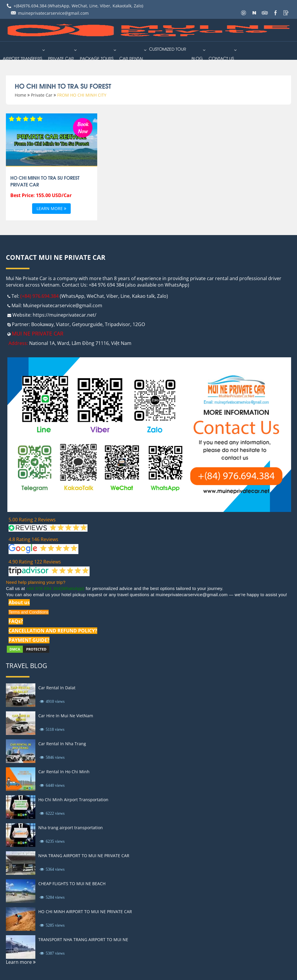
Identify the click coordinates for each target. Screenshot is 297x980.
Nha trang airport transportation (71, 828)
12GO (139, 324)
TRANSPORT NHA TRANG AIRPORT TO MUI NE (83, 939)
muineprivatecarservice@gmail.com (53, 13)
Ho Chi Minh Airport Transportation (73, 800)
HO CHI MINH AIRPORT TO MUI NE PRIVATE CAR (85, 912)
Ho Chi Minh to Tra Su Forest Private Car (45, 181)
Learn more (51, 209)
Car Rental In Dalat (57, 688)
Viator (63, 324)
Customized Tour (168, 49)
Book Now (83, 127)
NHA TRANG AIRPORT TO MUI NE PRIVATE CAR (84, 856)
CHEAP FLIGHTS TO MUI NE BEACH (72, 884)
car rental (132, 58)
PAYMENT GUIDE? (29, 640)
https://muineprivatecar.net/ (65, 315)
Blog (197, 58)
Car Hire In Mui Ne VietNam (66, 716)
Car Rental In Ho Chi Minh (64, 772)
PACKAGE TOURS (97, 58)
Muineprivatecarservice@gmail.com (63, 305)
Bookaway (42, 324)
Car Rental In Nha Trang (62, 744)
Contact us (221, 58)
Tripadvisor (118, 324)
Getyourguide (87, 324)
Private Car (61, 58)
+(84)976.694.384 (30, 6)
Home (20, 95)
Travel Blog (27, 665)
